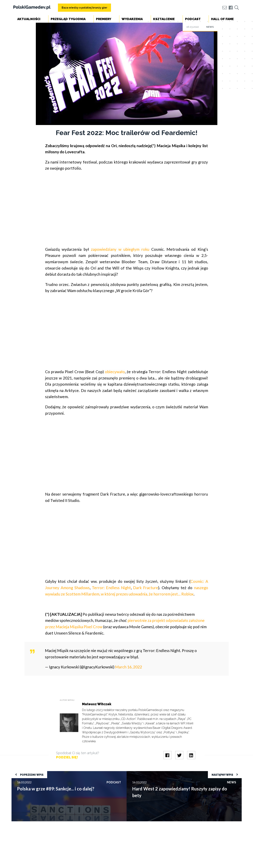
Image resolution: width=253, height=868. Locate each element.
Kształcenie (164, 19)
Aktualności (29, 19)
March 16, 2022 (129, 667)
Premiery (104, 19)
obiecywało (115, 372)
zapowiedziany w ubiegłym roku (120, 249)
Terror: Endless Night (111, 588)
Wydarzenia (132, 19)
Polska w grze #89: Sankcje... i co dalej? (36, 773)
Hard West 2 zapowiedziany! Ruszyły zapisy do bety (160, 773)
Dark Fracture (146, 588)
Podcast (193, 19)
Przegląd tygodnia (68, 19)
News (210, 27)
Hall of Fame (222, 19)
